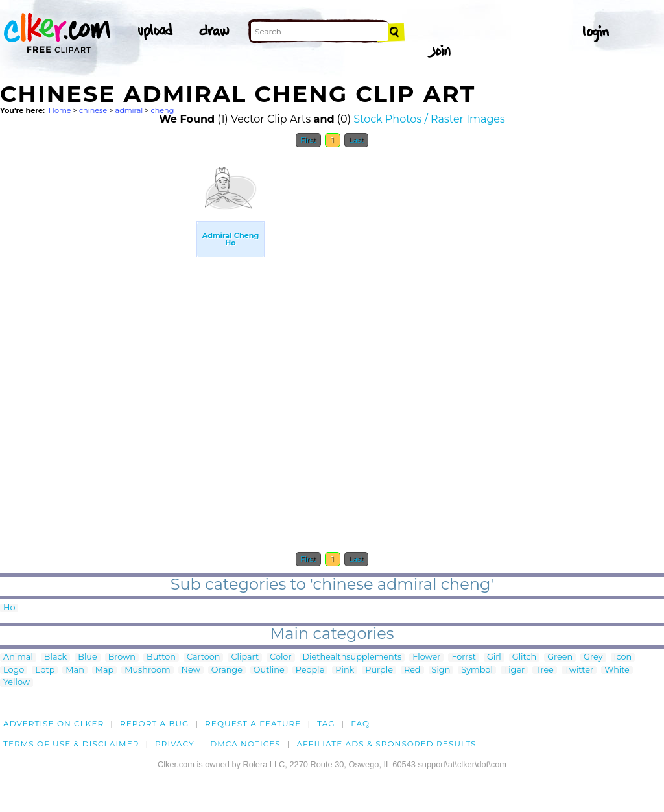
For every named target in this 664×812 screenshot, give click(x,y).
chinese (93, 110)
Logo (14, 670)
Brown (122, 657)
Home (60, 110)
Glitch (524, 657)
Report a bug (155, 723)
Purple (379, 670)
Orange (227, 670)
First (308, 140)
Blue (87, 657)
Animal (18, 657)
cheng (163, 110)
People (310, 670)
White (617, 670)
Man (75, 670)
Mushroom (147, 670)
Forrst (463, 657)
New (191, 670)
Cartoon (204, 657)
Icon (623, 657)
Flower (426, 657)
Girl (494, 657)
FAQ (360, 723)
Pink (345, 670)
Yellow (17, 683)
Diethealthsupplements (352, 657)
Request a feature (253, 723)
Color (280, 657)
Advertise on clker (53, 723)
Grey (593, 657)
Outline (269, 670)
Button (161, 657)
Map (104, 670)
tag (326, 723)
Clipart (245, 657)
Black (55, 657)
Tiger (514, 670)
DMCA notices (245, 744)
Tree (545, 670)
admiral (129, 110)
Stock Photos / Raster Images (429, 119)
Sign (441, 670)
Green (560, 657)
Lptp (45, 670)
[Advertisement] (97, 349)
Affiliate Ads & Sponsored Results (386, 744)
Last (356, 140)
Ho (9, 608)
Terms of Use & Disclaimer (71, 744)
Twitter (579, 670)
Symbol (477, 670)
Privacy (175, 744)
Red (412, 670)
